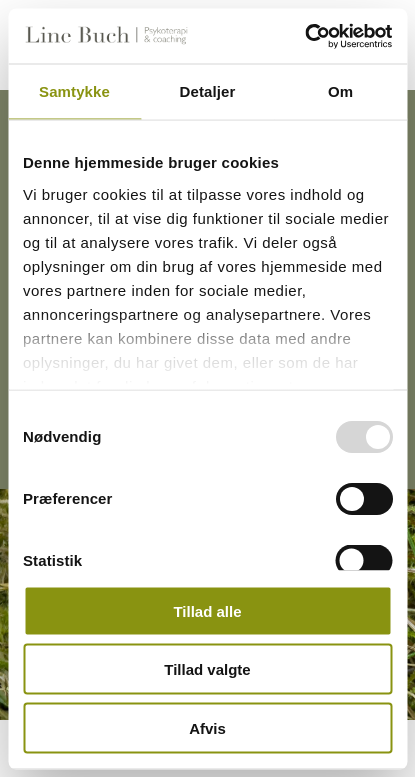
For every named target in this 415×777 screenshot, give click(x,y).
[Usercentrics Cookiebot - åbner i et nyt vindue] (304, 36)
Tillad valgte (207, 669)
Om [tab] (340, 91)
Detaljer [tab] (208, 91)
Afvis (207, 727)
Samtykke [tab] (74, 91)
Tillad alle (207, 610)
